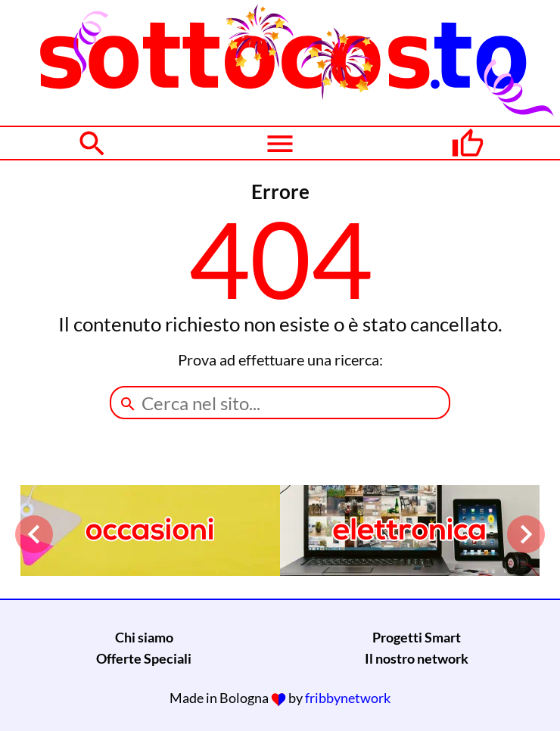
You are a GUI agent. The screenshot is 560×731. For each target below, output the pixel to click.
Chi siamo (144, 637)
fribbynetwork (348, 698)
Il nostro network (417, 658)
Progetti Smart (417, 637)
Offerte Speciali (144, 658)
